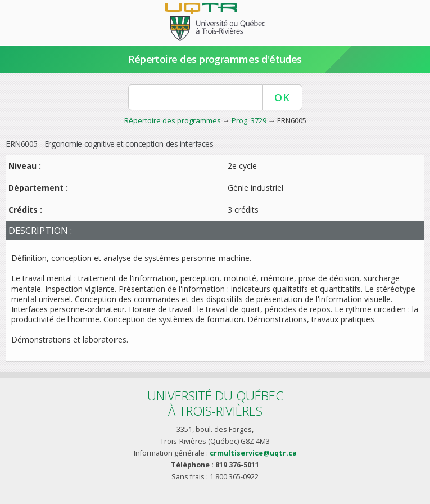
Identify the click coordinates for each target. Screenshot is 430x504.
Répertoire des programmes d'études (215, 59)
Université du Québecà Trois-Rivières (215, 403)
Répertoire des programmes (173, 120)
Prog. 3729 (249, 120)
